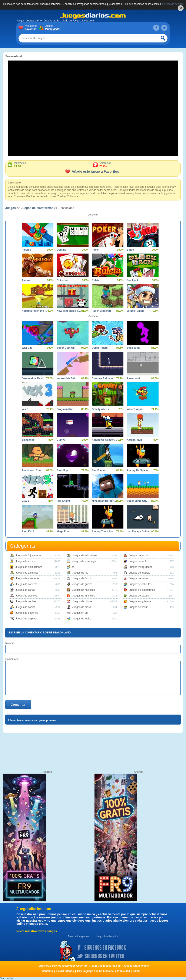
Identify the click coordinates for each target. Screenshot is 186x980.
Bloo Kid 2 (28, 532)
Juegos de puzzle (139, 596)
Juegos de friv (80, 573)
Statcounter (6, 978)
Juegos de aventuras (27, 578)
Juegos (52, 28)
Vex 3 (25, 409)
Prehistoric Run (31, 470)
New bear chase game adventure (69, 311)
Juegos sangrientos (140, 601)
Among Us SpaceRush (104, 440)
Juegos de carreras (26, 584)
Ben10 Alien (99, 470)
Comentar (18, 704)
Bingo (130, 250)
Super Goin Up (66, 348)
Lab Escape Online (138, 532)
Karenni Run (134, 440)
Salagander (29, 440)
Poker (95, 250)
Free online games (78, 936)
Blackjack (132, 280)
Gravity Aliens (100, 409)
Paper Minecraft (101, 311)
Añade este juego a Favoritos (92, 171)
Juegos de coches (26, 601)
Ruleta (96, 280)
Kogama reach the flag (34, 311)
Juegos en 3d (80, 613)
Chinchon (62, 280)
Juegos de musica (139, 573)
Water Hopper (135, 409)
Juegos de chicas (82, 601)
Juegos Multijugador (107, 936)
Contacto (47, 971)
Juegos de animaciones (29, 567)
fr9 (74, 567)
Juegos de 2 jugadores (28, 556)
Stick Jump (133, 348)
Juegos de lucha (138, 556)
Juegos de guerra (82, 584)
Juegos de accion (25, 561)
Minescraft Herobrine (104, 501)
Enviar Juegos (65, 971)
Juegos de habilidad (84, 590)
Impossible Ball (66, 378)
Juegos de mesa (82, 607)
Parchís (26, 250)
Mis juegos (32, 28)
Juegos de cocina (25, 607)
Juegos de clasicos (26, 596)
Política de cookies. (173, 4)
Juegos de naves (139, 578)
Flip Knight (63, 501)
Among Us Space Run (139, 470)
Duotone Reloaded (103, 378)
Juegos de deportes (27, 613)
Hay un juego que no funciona (95, 971)
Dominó (61, 250)
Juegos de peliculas (140, 584)
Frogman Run (65, 409)
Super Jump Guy (137, 501)
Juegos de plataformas (37, 208)
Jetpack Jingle (135, 311)
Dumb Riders (100, 348)
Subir (137, 971)
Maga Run (63, 532)
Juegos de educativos (85, 556)
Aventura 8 (133, 378)
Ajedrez (26, 280)
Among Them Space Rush (104, 532)
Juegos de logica (82, 619)
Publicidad (124, 971)
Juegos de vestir (138, 607)
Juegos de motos (139, 561)
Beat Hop (62, 470)
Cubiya (61, 440)
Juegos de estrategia (84, 561)
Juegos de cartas (25, 590)
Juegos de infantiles (84, 596)
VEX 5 (25, 501)
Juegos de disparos (27, 619)
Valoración (54, 165)
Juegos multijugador (140, 567)
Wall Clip (27, 348)
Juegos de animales (27, 573)
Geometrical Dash (33, 378)
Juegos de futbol (82, 578)
